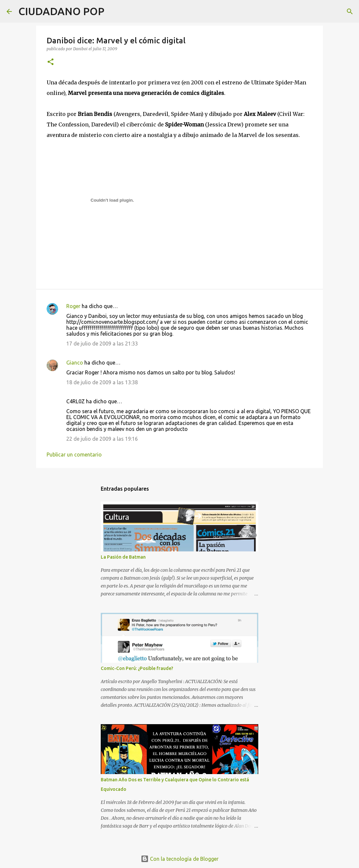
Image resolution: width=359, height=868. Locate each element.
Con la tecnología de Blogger (180, 859)
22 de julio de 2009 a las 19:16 (102, 439)
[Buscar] (114, 11)
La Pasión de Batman (123, 557)
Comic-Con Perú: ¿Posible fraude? (137, 668)
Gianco (75, 363)
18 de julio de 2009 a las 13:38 (102, 382)
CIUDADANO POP (61, 11)
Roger (73, 306)
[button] (51, 62)
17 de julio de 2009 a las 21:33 (102, 344)
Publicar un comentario (74, 455)
